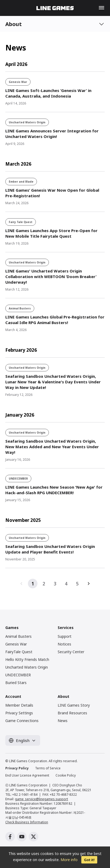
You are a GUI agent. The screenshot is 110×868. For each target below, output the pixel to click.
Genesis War (16, 644)
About (14, 24)
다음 (88, 584)
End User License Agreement (27, 775)
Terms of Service (48, 768)
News (63, 721)
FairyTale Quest (19, 652)
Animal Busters (18, 636)
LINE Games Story (74, 705)
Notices (64, 644)
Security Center (71, 652)
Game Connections (22, 721)
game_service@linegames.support (41, 799)
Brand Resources (72, 713)
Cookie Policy (66, 775)
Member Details (19, 705)
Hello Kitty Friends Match (27, 659)
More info (69, 860)
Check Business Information (27, 822)
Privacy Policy (17, 768)
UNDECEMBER (18, 675)
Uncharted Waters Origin (27, 667)
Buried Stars (16, 683)
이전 (22, 584)
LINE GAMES (55, 8)
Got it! (89, 860)
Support (65, 636)
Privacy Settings (19, 713)
